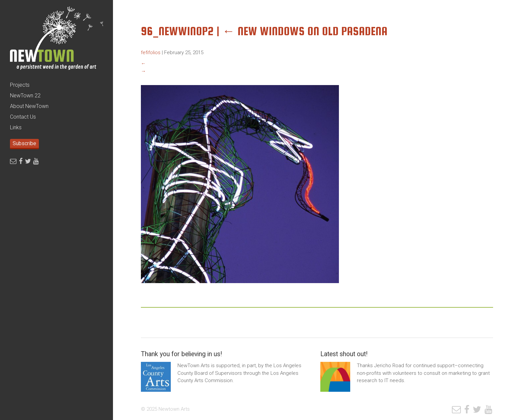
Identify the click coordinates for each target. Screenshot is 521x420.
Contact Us (23, 117)
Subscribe (24, 143)
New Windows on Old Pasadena (305, 31)
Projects (20, 85)
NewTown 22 (25, 96)
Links (16, 127)
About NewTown (29, 106)
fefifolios (151, 52)
